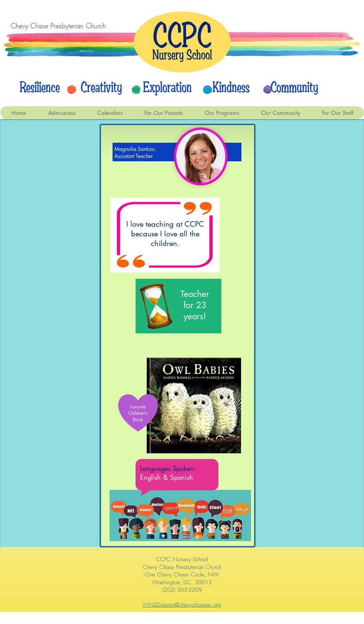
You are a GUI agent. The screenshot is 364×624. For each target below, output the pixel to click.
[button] (110, 113)
